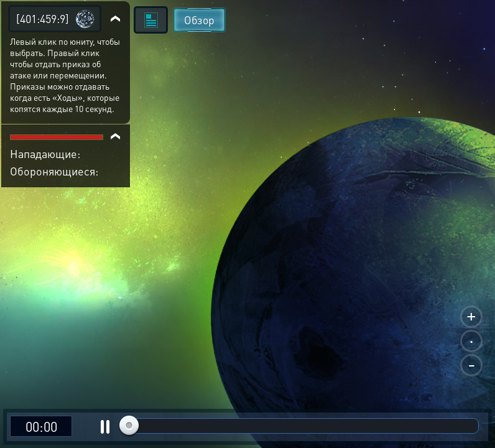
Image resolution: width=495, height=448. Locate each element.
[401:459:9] (43, 18)
